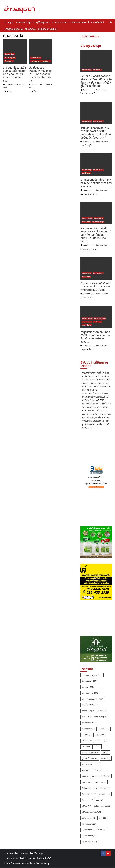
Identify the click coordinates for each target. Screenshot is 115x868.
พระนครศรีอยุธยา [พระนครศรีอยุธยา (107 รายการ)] (90, 752)
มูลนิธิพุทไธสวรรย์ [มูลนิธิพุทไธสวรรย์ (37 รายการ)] (90, 758)
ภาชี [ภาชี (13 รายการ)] (105, 752)
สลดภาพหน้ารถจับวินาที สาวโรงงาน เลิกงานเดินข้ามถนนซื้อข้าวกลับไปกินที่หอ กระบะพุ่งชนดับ (96, 407)
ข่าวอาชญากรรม (59, 22)
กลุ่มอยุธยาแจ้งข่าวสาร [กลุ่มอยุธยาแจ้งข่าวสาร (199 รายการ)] (92, 675)
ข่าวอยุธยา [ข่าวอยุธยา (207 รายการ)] (88, 687)
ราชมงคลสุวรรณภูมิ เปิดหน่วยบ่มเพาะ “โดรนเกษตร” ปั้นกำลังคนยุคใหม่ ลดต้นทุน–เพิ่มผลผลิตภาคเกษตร (96, 235)
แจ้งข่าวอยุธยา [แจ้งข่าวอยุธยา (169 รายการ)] (89, 824)
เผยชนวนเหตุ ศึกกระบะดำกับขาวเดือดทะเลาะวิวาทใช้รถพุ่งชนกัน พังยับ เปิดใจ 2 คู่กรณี (96, 397)
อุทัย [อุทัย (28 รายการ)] (100, 800)
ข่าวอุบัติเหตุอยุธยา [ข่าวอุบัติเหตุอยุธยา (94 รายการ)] (90, 705)
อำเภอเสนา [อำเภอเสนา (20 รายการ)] (87, 800)
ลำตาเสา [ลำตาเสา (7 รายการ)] (86, 770)
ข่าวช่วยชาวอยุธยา (77, 22)
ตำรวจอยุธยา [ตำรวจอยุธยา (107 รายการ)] (89, 723)
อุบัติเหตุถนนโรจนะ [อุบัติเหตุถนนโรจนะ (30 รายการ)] (102, 806)
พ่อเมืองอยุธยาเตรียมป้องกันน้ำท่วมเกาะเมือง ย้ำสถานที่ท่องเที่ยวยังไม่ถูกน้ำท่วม (40, 74)
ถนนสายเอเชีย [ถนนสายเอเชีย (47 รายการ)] (88, 729)
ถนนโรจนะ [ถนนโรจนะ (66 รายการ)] (104, 729)
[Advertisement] (96, 447)
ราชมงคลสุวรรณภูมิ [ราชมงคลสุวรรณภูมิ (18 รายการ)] (91, 764)
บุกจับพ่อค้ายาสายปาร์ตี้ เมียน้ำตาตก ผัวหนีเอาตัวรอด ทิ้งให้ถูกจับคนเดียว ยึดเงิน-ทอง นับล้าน (95, 376)
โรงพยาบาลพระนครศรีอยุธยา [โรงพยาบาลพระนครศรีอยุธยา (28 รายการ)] (94, 830)
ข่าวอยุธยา (10, 22)
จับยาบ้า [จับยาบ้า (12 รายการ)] (86, 717)
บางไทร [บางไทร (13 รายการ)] (86, 747)
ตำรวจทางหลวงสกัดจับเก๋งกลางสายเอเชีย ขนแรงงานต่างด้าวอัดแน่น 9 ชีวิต (95, 287)
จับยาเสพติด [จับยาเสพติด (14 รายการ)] (100, 717)
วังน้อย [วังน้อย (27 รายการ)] (98, 770)
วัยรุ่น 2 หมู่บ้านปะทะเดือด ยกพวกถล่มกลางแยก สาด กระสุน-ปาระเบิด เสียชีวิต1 (96, 386)
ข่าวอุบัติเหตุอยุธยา (41, 22)
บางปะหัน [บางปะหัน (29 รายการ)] (87, 741)
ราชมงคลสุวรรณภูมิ (98, 222)
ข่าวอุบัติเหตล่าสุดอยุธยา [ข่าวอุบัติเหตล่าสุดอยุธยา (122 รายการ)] (92, 699)
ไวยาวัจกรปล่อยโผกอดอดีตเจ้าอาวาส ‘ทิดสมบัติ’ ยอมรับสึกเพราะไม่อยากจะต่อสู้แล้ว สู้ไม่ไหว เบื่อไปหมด (96, 81)
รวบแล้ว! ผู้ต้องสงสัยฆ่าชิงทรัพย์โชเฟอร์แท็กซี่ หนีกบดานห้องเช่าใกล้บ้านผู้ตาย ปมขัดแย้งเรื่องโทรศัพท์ (96, 133)
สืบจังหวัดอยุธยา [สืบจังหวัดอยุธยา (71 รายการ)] (89, 788)
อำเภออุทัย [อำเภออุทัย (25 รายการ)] (105, 794)
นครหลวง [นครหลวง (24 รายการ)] (87, 735)
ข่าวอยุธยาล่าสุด (24, 22)
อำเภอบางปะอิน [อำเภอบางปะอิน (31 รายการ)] (89, 794)
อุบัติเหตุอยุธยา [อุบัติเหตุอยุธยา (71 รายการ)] (89, 818)
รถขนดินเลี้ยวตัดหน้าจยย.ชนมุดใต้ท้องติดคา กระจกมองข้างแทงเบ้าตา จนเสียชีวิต (14, 74)
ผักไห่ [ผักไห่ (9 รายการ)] (97, 747)
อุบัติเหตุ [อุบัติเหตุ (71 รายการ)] (86, 806)
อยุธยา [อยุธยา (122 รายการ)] (105, 788)
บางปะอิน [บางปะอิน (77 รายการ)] (100, 741)
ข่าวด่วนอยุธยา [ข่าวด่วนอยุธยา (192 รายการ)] (89, 681)
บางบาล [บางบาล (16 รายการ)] (100, 735)
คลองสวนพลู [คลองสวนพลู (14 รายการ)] (88, 711)
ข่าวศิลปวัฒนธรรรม (14, 29)
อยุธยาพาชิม (30, 29)
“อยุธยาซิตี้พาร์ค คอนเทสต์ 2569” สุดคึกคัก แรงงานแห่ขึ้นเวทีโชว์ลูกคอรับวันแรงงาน (96, 337)
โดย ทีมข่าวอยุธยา (102, 90)
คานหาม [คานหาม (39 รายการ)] (102, 711)
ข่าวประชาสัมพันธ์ (96, 22)
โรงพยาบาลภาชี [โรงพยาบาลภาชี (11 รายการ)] (89, 836)
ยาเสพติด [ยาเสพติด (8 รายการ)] (106, 758)
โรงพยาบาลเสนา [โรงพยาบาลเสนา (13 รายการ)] (89, 842)
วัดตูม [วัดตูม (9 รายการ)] (85, 776)
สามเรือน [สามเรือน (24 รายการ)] (87, 782)
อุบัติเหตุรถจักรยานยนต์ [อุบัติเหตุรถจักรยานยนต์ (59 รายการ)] (92, 812)
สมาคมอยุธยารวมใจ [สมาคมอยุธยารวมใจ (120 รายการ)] (101, 776)
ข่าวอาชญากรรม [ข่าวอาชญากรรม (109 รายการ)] (90, 693)
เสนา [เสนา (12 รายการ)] (102, 818)
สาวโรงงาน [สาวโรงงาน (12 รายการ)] (101, 782)
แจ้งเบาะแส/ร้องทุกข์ (48, 29)
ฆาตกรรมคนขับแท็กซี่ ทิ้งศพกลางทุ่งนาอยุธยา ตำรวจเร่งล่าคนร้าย (96, 183)
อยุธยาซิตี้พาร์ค (87, 325)
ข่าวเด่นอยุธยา (9, 61)
